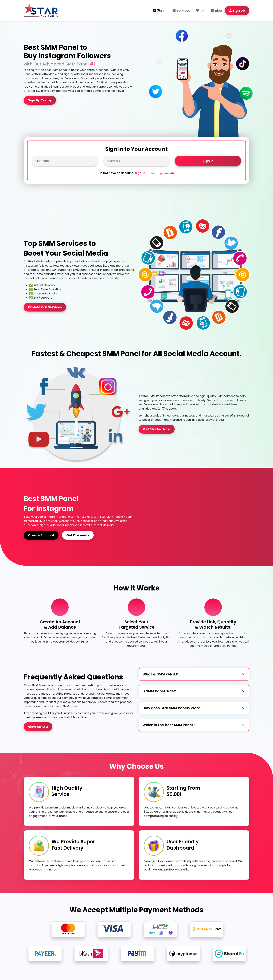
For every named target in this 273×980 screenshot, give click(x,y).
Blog (216, 11)
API (200, 11)
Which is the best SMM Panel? (169, 725)
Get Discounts (78, 535)
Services (181, 11)
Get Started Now (157, 429)
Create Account (41, 535)
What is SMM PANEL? (160, 674)
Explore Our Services (45, 307)
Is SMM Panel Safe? (159, 691)
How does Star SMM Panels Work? (172, 708)
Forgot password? (163, 173)
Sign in (160, 10)
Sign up (140, 173)
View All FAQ (38, 727)
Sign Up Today (40, 100)
